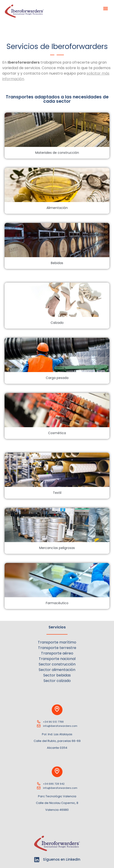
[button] (106, 8)
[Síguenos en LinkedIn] (37, 860)
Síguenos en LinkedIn (62, 859)
